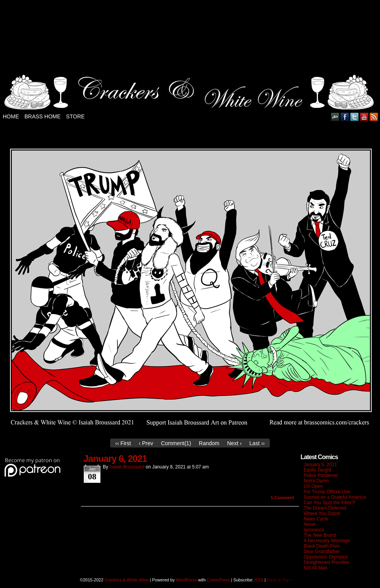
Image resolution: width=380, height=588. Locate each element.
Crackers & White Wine (127, 580)
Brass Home (42, 116)
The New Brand (320, 535)
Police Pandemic (321, 475)
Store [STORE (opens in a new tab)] (75, 116)
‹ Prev (146, 443)
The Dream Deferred (325, 508)
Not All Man (315, 568)
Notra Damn (316, 481)
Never (310, 524)
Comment (282, 498)
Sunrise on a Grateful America (335, 497)
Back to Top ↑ (280, 580)
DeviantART (335, 117)
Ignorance (314, 530)
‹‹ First (123, 443)
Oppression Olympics (326, 557)
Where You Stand (322, 513)
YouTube (364, 117)
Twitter (355, 117)
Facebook (345, 117)
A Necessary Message (327, 541)
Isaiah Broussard (127, 467)
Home (11, 116)
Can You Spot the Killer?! (329, 503)
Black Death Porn (322, 546)
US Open (313, 486)
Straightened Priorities (326, 562)
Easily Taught (317, 470)
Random (209, 443)
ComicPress (218, 580)
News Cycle (316, 519)
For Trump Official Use (327, 492)
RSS (374, 117)
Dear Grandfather (322, 552)
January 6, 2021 (115, 459)
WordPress (186, 580)
